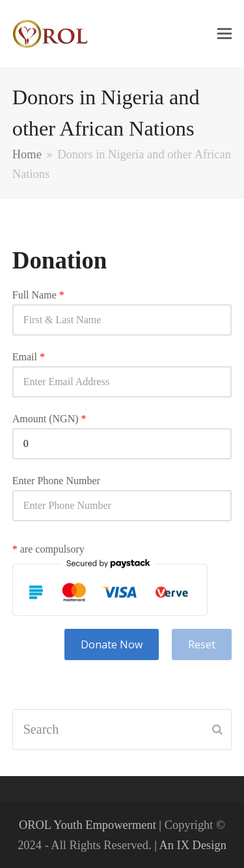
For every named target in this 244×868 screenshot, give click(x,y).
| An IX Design (190, 845)
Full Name (38, 295)
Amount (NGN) (49, 419)
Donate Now (112, 644)
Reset (202, 644)
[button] (224, 34)
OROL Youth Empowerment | (92, 825)
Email (29, 357)
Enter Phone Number (56, 481)
